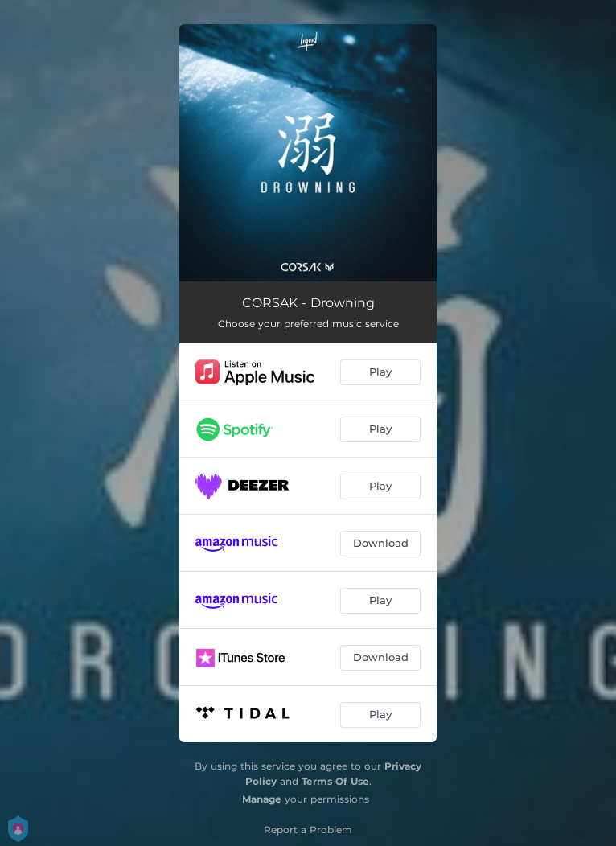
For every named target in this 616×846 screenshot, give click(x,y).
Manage (262, 799)
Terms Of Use (335, 781)
